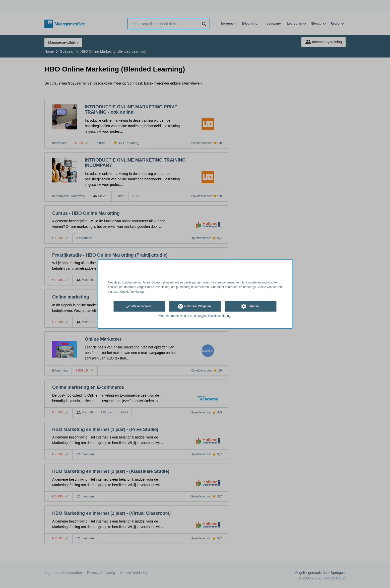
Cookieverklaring (219, 316)
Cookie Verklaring (132, 292)
